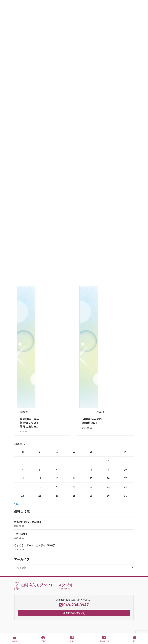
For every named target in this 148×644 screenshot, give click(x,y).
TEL (134, 639)
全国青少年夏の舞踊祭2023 (92, 421)
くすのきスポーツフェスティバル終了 (35, 545)
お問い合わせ (104, 639)
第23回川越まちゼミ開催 (28, 522)
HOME (43, 639)
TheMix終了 (21, 534)
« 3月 (17, 504)
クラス (72, 639)
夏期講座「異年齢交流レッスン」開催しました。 (30, 423)
